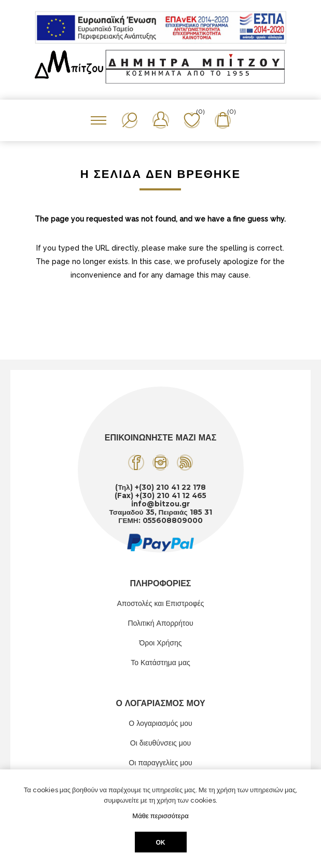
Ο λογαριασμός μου (160, 723)
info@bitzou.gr (160, 504)
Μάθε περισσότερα (160, 816)
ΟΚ (161, 842)
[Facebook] (136, 463)
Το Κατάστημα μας (160, 663)
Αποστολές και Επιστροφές (160, 603)
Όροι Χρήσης (161, 643)
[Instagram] (160, 463)
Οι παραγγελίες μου (160, 763)
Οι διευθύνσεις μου (161, 743)
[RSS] (185, 463)
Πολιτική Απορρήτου (160, 623)
